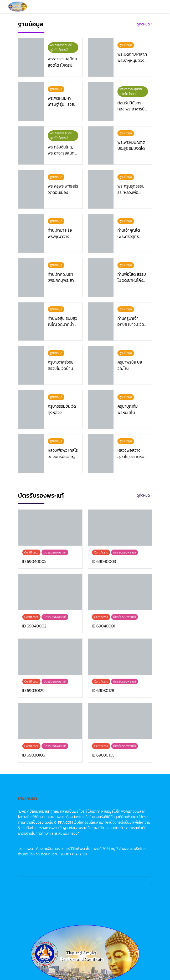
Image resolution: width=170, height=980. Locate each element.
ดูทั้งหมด (143, 24)
